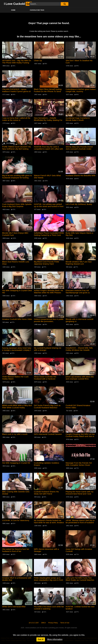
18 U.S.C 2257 (34, 623)
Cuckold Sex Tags (37, 10)
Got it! (41, 639)
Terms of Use (65, 623)
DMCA (43, 623)
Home (13, 10)
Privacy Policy (53, 623)
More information (55, 639)
